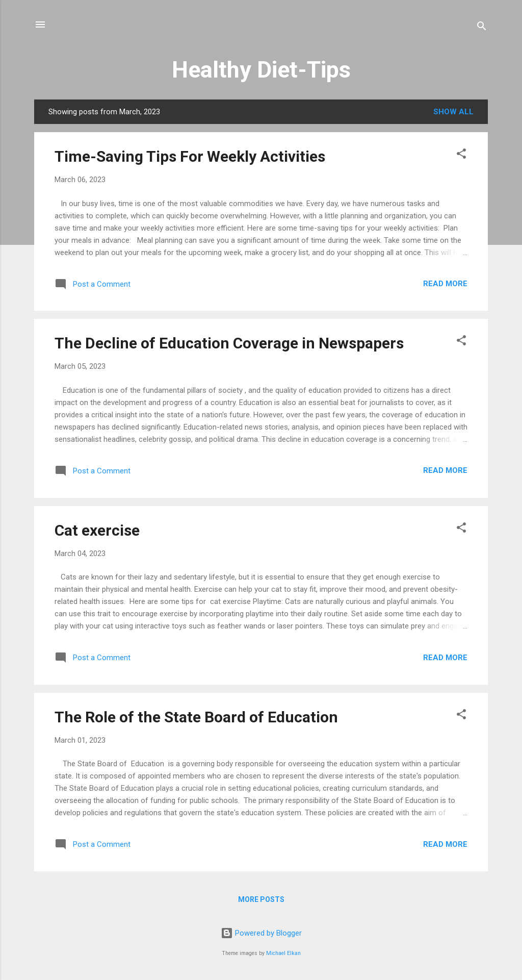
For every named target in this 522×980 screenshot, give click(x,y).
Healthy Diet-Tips (261, 70)
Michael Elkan (283, 953)
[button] (461, 155)
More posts (261, 899)
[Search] (482, 28)
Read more (445, 284)
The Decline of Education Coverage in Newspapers (229, 343)
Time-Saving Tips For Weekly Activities (190, 156)
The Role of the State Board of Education (196, 717)
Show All (453, 112)
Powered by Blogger (261, 933)
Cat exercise (97, 530)
